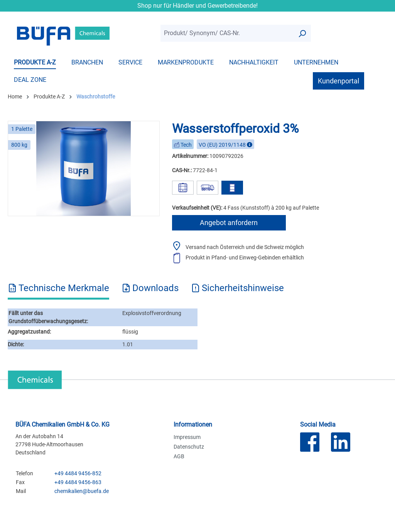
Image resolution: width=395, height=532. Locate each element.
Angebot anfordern (229, 223)
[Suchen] (302, 33)
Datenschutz (189, 447)
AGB (179, 456)
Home (15, 97)
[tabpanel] (197, 329)
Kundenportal (338, 81)
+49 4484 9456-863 (78, 482)
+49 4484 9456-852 (78, 473)
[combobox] (227, 33)
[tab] (58, 291)
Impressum (187, 437)
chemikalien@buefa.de (82, 491)
